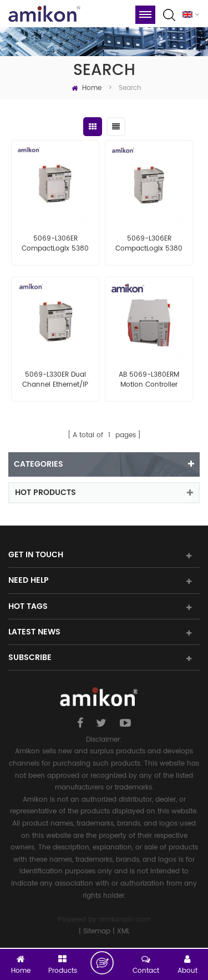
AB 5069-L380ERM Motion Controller (149, 380)
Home (87, 88)
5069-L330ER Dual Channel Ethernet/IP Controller (55, 380)
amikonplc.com (125, 920)
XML (123, 931)
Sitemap (97, 931)
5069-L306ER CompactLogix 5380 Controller (55, 244)
